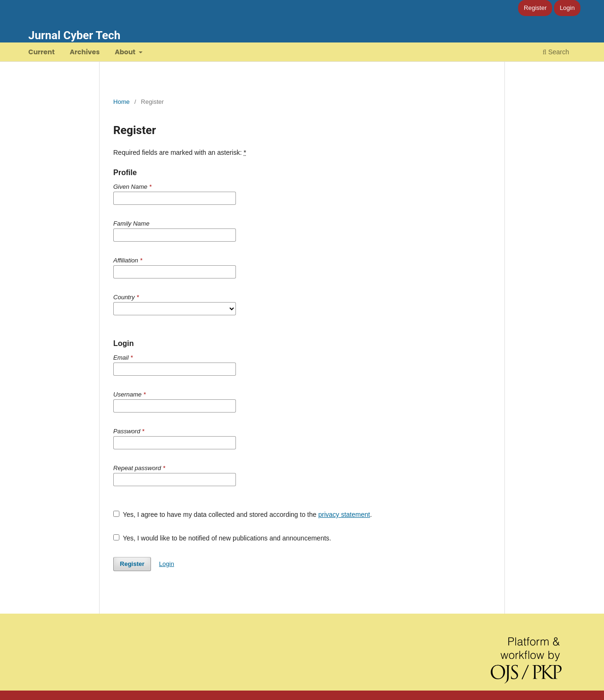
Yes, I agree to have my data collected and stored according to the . (243, 514)
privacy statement (344, 514)
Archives (85, 52)
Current (42, 52)
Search (556, 52)
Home (122, 102)
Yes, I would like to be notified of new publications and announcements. (222, 538)
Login (567, 8)
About (126, 52)
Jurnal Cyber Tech (74, 35)
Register (535, 8)
